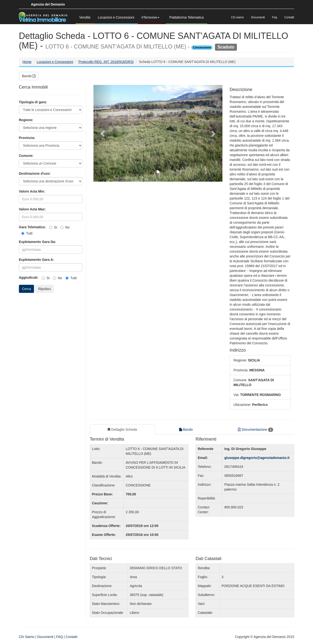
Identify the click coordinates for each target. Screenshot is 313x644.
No (65, 227)
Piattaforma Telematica (186, 17)
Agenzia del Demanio (48, 4)
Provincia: (27, 138)
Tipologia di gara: (33, 102)
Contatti (289, 17)
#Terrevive (151, 17)
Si (53, 227)
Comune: (26, 156)
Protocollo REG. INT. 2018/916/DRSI (106, 62)
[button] (103, 133)
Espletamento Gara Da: (37, 242)
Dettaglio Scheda (122, 429)
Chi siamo (238, 17)
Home (27, 62)
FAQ (59, 637)
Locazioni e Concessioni (116, 17)
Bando (29, 76)
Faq (275, 17)
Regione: (26, 120)
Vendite (85, 17)
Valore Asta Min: (32, 191)
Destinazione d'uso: (35, 173)
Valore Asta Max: (32, 209)
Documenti (258, 17)
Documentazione (256, 430)
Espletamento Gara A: (36, 260)
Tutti (27, 233)
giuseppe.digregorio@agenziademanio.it (257, 458)
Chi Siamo (27, 637)
